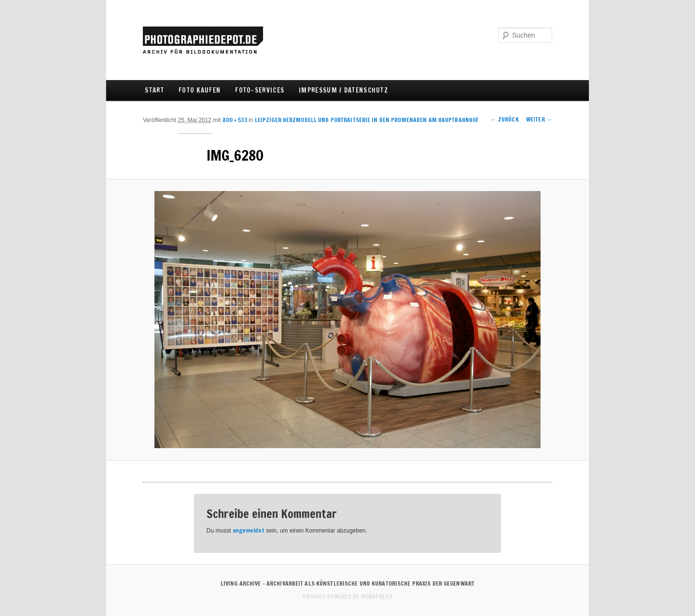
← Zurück (505, 119)
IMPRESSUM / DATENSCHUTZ (343, 90)
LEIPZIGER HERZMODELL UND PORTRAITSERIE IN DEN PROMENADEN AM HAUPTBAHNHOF (367, 120)
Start (154, 90)
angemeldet (249, 530)
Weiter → (539, 119)
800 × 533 (235, 120)
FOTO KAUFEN (200, 90)
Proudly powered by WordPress (347, 596)
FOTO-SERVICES (260, 90)
